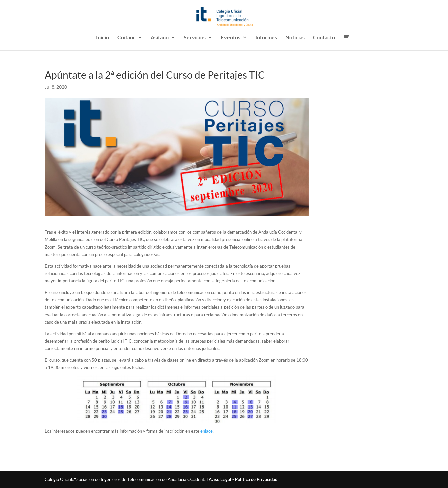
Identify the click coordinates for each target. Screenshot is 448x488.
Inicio (102, 38)
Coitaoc (126, 38)
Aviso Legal (220, 479)
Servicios (195, 38)
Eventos (231, 38)
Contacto (324, 38)
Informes (266, 38)
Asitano (160, 38)
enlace (207, 431)
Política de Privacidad (256, 479)
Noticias (295, 38)
